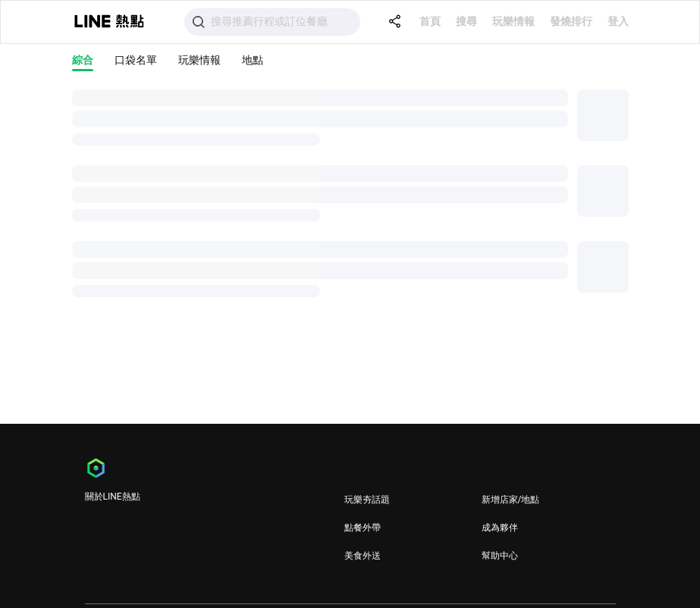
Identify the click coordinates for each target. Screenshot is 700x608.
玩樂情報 (513, 21)
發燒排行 (571, 21)
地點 (253, 60)
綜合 (83, 60)
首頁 (430, 21)
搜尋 (466, 21)
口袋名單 (136, 60)
